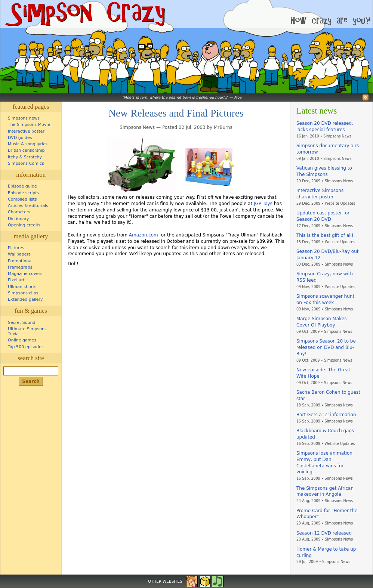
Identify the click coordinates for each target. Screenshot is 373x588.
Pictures (16, 248)
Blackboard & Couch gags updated (325, 434)
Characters (19, 212)
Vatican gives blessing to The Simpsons (324, 171)
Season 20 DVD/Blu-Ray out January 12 (327, 255)
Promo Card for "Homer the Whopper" (327, 514)
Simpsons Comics (26, 163)
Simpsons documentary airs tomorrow (328, 149)
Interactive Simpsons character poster (320, 194)
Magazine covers (25, 274)
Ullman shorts (22, 287)
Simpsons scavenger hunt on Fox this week (325, 299)
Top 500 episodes (26, 347)
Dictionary (19, 219)
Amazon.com (144, 235)
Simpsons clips (23, 293)
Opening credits (24, 225)
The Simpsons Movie (29, 125)
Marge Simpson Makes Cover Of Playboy (321, 322)
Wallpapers (19, 254)
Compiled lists (22, 199)
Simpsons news (24, 118)
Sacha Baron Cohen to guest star (328, 395)
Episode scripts (23, 193)
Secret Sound (22, 323)
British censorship (26, 150)
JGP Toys (263, 204)
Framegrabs (20, 267)
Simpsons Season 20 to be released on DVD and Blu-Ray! (326, 347)
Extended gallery (25, 299)
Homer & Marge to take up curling (326, 552)
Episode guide (22, 186)
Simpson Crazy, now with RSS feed (325, 277)
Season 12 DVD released (324, 533)
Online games (22, 340)
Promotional (20, 261)
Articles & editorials (28, 206)
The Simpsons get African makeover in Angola (325, 491)
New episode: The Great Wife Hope (323, 373)
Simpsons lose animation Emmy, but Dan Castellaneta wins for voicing (324, 462)
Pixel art (16, 280)
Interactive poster (26, 131)
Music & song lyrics (28, 144)
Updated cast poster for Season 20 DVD (323, 216)
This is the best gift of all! (325, 235)
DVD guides (20, 138)
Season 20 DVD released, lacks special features (325, 126)
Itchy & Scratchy (25, 157)
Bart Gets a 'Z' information (326, 415)
